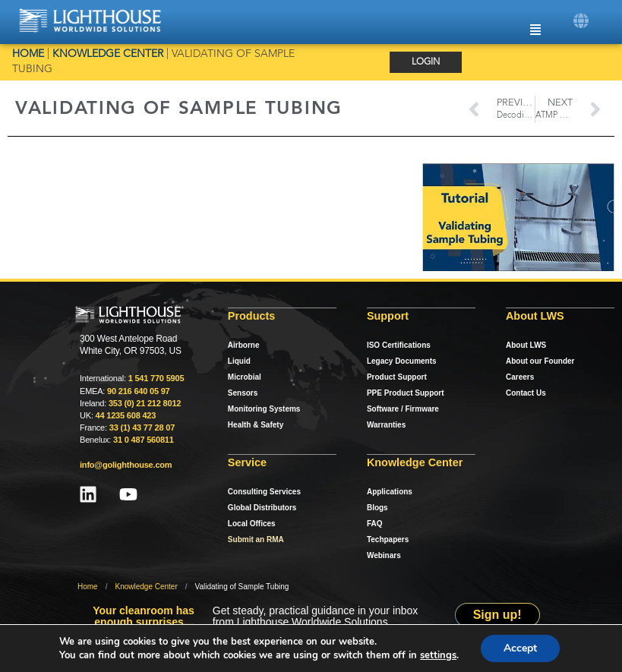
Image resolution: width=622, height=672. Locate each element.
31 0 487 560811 (144, 440)
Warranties (386, 425)
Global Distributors (262, 508)
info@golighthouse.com (126, 465)
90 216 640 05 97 (138, 391)
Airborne (244, 345)
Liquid (239, 361)
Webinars (384, 555)
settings (440, 655)
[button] (581, 21)
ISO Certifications (399, 345)
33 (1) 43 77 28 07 (142, 427)
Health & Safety (256, 425)
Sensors (243, 393)
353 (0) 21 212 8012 (145, 403)
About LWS (526, 345)
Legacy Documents (402, 361)
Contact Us (526, 393)
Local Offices (252, 524)
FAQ (375, 524)
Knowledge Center (108, 54)
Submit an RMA (256, 539)
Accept (524, 648)
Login (426, 62)
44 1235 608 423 (126, 415)
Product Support (397, 377)
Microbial (245, 377)
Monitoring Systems (264, 409)
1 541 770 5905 (156, 378)
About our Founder (540, 361)
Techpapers (388, 539)
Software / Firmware (403, 409)
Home (28, 54)
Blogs (377, 508)
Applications (390, 492)
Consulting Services (264, 492)
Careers (520, 377)
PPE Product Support (406, 393)
